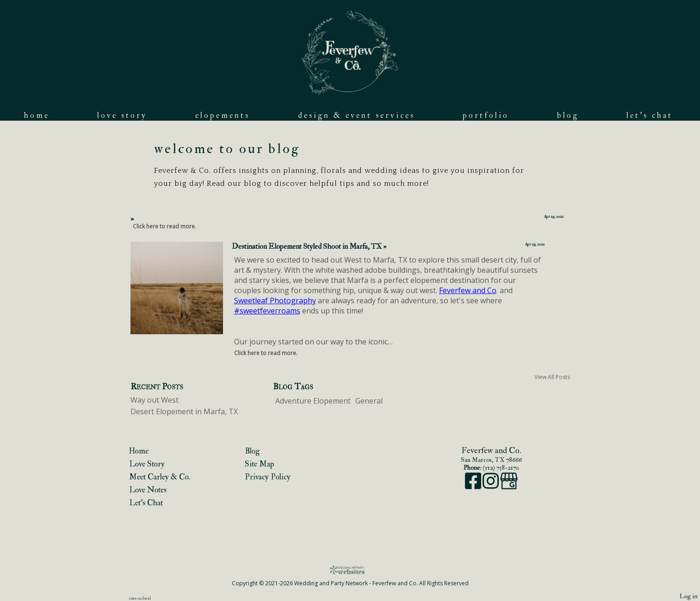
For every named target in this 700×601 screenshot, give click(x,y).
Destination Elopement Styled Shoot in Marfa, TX (309, 246)
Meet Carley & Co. (160, 477)
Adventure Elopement (313, 401)
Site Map (260, 464)
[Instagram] (491, 486)
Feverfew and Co (468, 290)
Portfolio (486, 115)
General (369, 401)
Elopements (223, 115)
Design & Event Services (356, 115)
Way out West (155, 400)
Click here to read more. (164, 226)
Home (37, 115)
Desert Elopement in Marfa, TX (184, 411)
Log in (689, 596)
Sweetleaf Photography (275, 300)
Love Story (122, 115)
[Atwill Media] (350, 570)
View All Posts (552, 377)
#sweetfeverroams (267, 311)
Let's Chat (650, 115)
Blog (568, 115)
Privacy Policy (268, 477)
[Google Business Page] (509, 486)
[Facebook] (474, 486)
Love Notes (148, 490)
